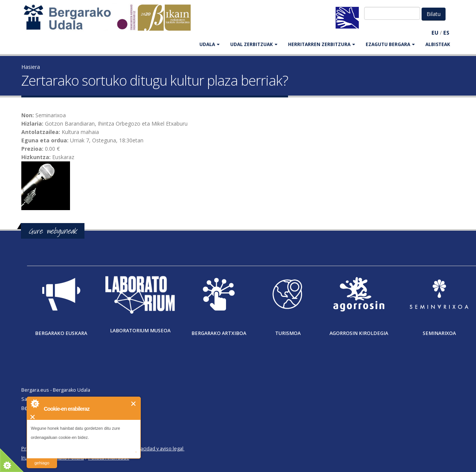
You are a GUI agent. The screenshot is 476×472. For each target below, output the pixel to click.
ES (446, 33)
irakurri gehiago (42, 458)
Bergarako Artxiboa (219, 333)
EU (435, 33)
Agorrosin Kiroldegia (359, 333)
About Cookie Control (35, 403)
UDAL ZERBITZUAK (254, 44)
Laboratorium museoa (140, 331)
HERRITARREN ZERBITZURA (322, 44)
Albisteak (438, 44)
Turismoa (288, 333)
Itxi (134, 404)
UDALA (209, 44)
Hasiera (31, 67)
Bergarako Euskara (61, 333)
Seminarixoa (439, 333)
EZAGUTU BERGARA (390, 44)
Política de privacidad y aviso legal (146, 449)
